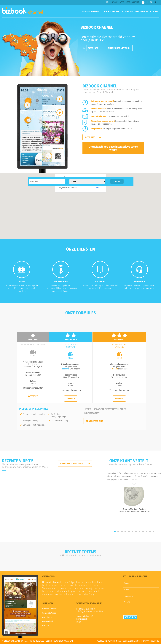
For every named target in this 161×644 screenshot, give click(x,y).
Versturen (130, 617)
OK (98, 188)
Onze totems (127, 12)
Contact (136, 2)
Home (107, 2)
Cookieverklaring (131, 641)
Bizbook (154, 12)
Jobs (128, 2)
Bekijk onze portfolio (72, 464)
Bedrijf (115, 2)
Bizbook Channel (23, 11)
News (122, 2)
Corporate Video (110, 12)
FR (155, 2)
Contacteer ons (94, 421)
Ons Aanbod (142, 12)
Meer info (93, 48)
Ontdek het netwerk (119, 48)
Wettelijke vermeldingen (109, 641)
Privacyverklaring (150, 641)
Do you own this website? (68, 188)
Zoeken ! (117, 181)
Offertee (33, 396)
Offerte (71, 399)
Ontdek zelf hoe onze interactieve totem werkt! (113, 148)
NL (151, 2)
